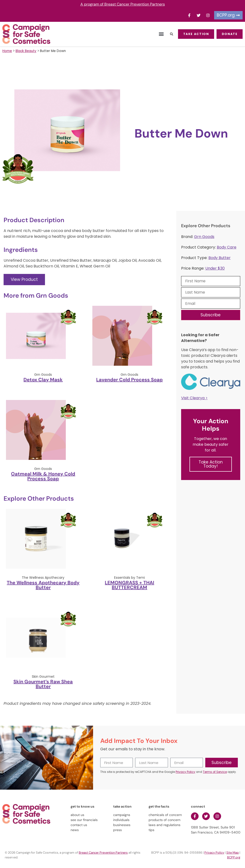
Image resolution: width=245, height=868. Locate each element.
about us (77, 815)
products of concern (164, 820)
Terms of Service (215, 772)
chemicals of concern (165, 815)
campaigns (122, 815)
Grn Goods (204, 237)
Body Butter (220, 258)
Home (7, 51)
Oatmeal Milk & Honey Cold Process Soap (43, 476)
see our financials (84, 820)
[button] (159, 34)
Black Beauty (26, 51)
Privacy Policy (185, 772)
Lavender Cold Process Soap (129, 380)
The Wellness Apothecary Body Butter (43, 585)
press (117, 830)
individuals (121, 820)
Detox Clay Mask (43, 380)
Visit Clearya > (194, 398)
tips (151, 830)
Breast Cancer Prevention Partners (103, 853)
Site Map (233, 853)
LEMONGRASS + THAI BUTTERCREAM (129, 585)
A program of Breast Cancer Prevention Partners (123, 4)
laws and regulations (164, 825)
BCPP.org (234, 857)
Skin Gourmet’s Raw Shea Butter (43, 684)
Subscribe (211, 315)
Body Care (227, 247)
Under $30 (215, 268)
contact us (79, 825)
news (75, 830)
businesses (122, 825)
